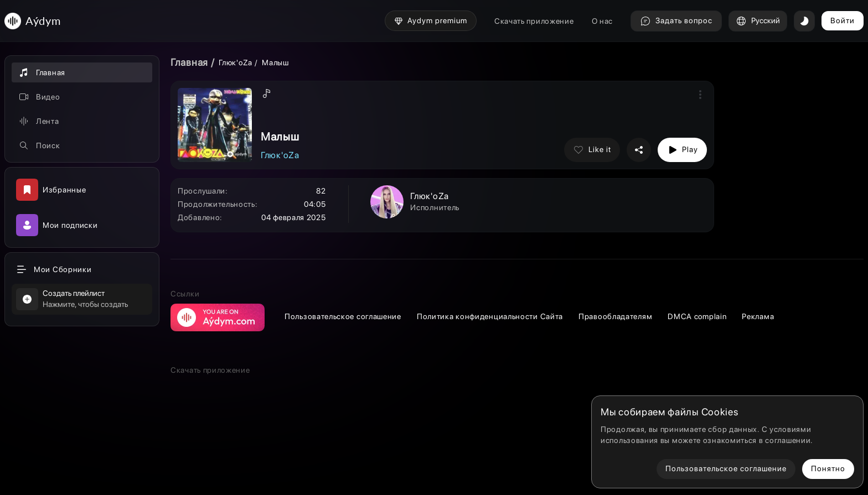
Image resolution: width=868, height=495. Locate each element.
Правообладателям (615, 316)
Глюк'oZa (236, 62)
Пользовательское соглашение (343, 316)
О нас (603, 21)
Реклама (758, 316)
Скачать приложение (534, 21)
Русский (758, 21)
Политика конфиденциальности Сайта (490, 316)
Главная (189, 62)
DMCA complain (697, 316)
